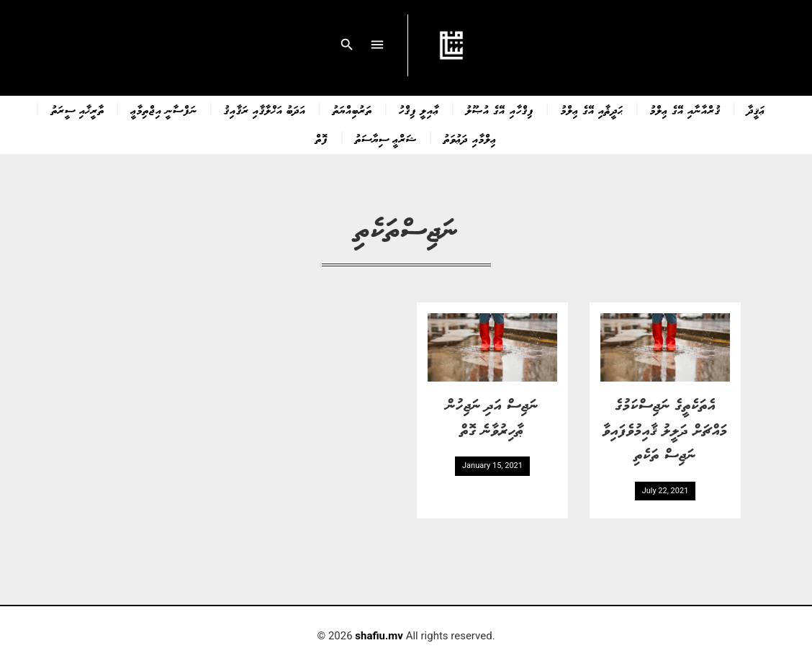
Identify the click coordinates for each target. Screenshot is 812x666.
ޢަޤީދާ (756, 109)
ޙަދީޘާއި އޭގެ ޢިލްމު (592, 109)
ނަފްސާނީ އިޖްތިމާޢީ (164, 109)
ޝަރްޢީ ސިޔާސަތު (386, 138)
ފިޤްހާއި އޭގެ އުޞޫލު (500, 109)
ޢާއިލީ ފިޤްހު (419, 109)
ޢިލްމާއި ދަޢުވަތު (470, 138)
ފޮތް (322, 138)
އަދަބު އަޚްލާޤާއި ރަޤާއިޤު (265, 109)
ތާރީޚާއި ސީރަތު (78, 109)
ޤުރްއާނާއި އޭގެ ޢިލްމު (685, 109)
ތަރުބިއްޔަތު (352, 109)
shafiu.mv (379, 636)
